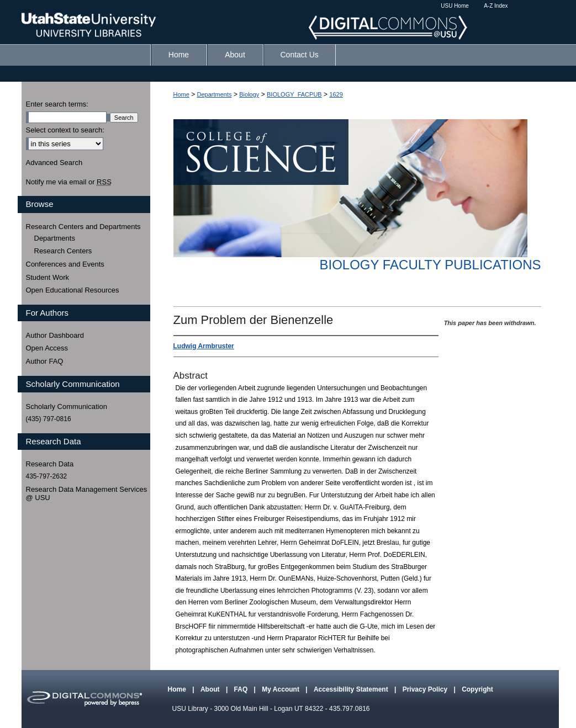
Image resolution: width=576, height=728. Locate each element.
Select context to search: (65, 130)
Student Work (48, 277)
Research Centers (63, 251)
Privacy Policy (426, 689)
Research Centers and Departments (83, 227)
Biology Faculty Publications (430, 265)
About (211, 689)
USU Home (455, 6)
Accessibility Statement (352, 689)
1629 (336, 94)
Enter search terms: (57, 104)
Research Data (50, 464)
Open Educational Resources (73, 290)
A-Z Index (496, 6)
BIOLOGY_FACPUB (294, 94)
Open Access (47, 348)
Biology (249, 94)
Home (181, 94)
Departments (215, 94)
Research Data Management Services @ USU (87, 494)
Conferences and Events (65, 264)
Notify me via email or (69, 182)
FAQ (242, 689)
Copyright (477, 689)
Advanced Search (54, 163)
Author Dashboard (55, 335)
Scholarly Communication (67, 406)
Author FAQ (45, 361)
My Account (281, 689)
